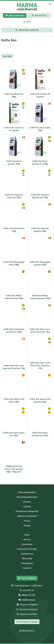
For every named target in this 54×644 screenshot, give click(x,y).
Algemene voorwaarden (27, 516)
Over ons (27, 540)
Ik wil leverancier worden (27, 622)
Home (27, 535)
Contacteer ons (27, 554)
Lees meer (7, 56)
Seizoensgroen (27, 563)
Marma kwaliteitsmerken (27, 497)
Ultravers (27, 502)
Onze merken (27, 544)
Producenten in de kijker (27, 549)
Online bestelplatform (27, 492)
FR (50, 4)
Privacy (27, 521)
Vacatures (27, 568)
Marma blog (27, 558)
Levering (27, 507)
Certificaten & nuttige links (27, 511)
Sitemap (27, 526)
